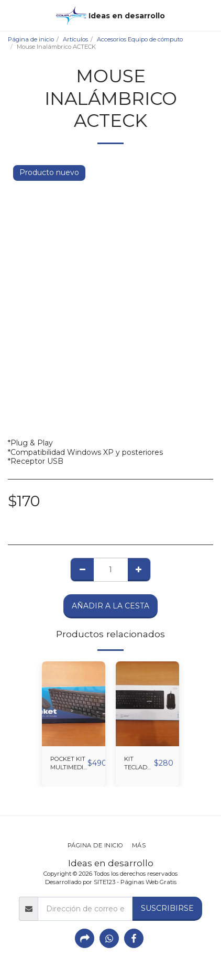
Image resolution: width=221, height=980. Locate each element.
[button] (12, 15)
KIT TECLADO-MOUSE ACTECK (139, 764)
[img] (74, 704)
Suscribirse (167, 908)
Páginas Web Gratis (148, 882)
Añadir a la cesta (110, 606)
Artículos (75, 39)
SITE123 (104, 882)
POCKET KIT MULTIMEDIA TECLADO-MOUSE (69, 764)
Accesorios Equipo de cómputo (140, 39)
